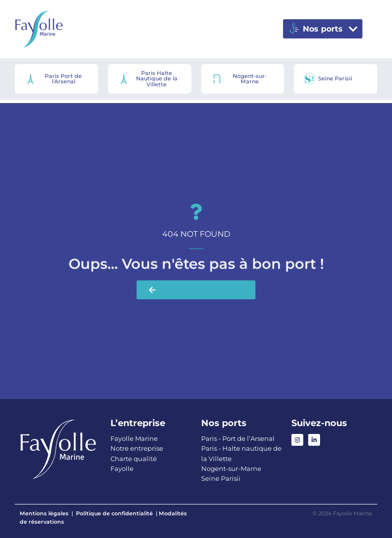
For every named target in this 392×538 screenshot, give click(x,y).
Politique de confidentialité (114, 513)
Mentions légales (44, 513)
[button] (323, 29)
